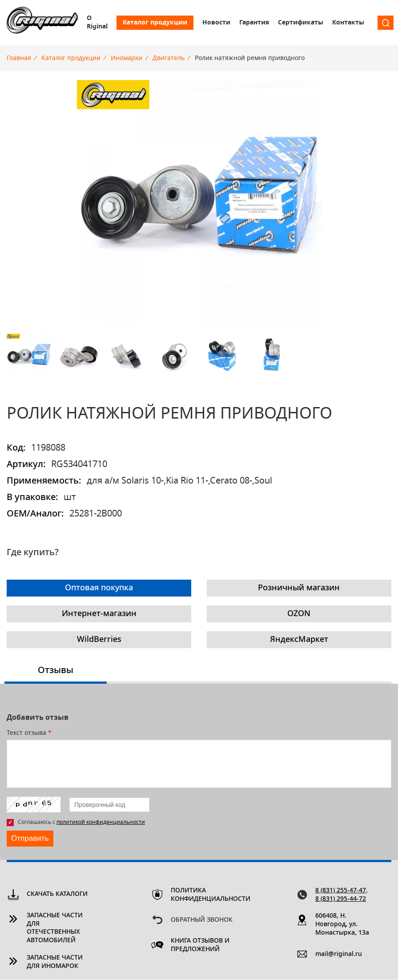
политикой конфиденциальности (101, 822)
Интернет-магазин (99, 614)
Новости (216, 23)
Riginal (42, 23)
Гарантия (254, 23)
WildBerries (99, 640)
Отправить (31, 839)
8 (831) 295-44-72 (341, 899)
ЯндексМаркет (299, 640)
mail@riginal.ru (339, 955)
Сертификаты (301, 23)
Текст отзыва (29, 733)
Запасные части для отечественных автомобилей (55, 929)
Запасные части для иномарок (55, 962)
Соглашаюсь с (81, 822)
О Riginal (97, 22)
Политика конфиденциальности (202, 895)
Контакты (348, 23)
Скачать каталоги (57, 895)
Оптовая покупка (99, 588)
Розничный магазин (299, 588)
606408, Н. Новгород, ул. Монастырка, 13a (342, 925)
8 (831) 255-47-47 (341, 891)
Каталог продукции (155, 23)
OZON (299, 614)
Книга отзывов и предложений (200, 946)
